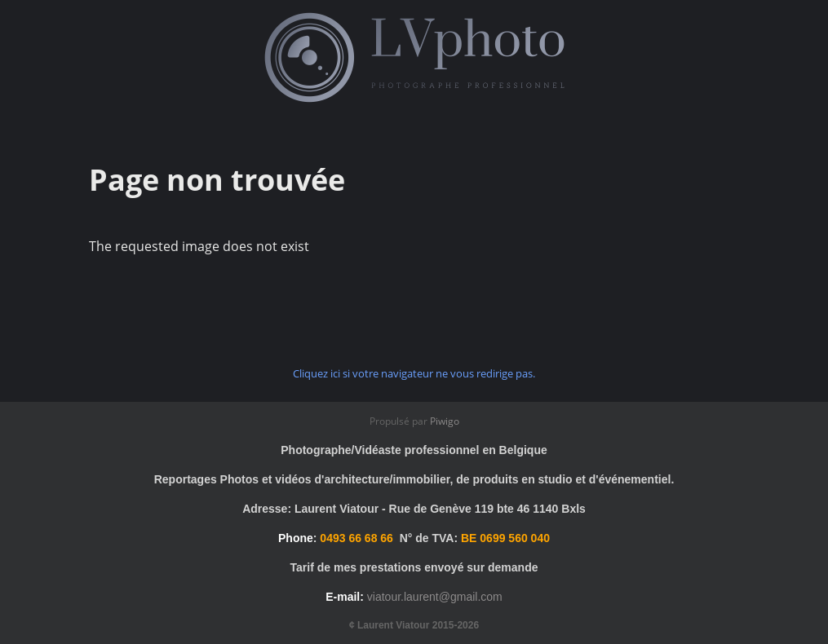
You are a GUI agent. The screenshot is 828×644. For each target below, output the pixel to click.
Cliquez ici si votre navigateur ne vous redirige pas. (414, 373)
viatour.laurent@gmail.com (435, 597)
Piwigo (445, 421)
